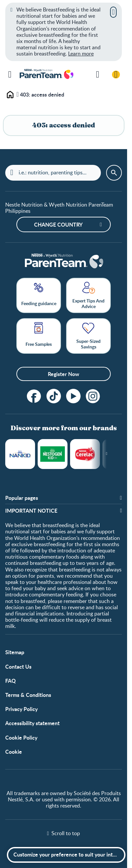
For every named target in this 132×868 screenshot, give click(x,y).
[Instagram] (93, 396)
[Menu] (10, 75)
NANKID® (20, 454)
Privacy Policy (21, 709)
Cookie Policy (21, 737)
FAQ (10, 681)
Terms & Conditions (28, 695)
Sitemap (15, 652)
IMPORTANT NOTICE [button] (31, 511)
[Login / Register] (116, 75)
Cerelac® (85, 454)
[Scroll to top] (64, 833)
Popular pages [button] (22, 498)
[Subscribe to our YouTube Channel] (73, 396)
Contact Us (18, 667)
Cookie (14, 752)
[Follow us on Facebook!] (34, 396)
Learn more (81, 54)
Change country (58, 224)
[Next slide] (107, 454)
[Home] (64, 262)
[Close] (113, 12)
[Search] (98, 75)
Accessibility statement (32, 723)
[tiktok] (54, 396)
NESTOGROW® (53, 454)
